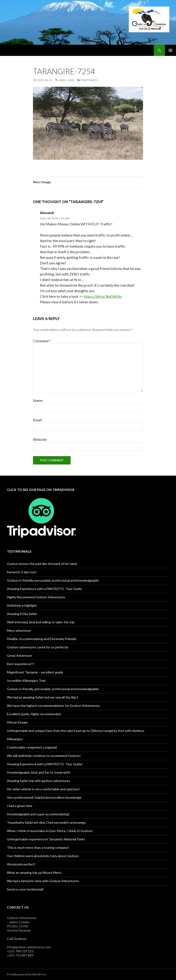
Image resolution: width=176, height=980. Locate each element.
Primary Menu (170, 50)
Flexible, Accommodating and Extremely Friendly (42, 639)
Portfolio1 (89, 80)
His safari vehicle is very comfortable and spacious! (44, 789)
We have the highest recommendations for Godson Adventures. (54, 706)
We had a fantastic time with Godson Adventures (43, 881)
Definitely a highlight (22, 605)
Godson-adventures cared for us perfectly (38, 647)
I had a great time (20, 806)
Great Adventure (20, 655)
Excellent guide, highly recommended (34, 714)
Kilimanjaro (15, 739)
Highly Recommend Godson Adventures (36, 597)
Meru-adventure (19, 630)
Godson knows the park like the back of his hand (42, 564)
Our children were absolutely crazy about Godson (43, 856)
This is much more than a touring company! (38, 847)
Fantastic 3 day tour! (22, 572)
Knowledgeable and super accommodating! (38, 814)
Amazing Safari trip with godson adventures (39, 781)
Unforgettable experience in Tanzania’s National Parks (46, 839)
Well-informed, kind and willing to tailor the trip (41, 622)
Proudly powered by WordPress (27, 974)
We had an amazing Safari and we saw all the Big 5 (43, 697)
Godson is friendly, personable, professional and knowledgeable (53, 580)
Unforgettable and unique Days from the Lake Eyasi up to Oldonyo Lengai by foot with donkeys (76, 731)
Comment (42, 341)
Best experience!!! (21, 664)
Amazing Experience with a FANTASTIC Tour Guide (44, 589)
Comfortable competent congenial (32, 747)
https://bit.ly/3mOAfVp (103, 296)
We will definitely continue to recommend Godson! (44, 756)
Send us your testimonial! (25, 889)
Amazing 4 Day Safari (22, 614)
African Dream (17, 722)
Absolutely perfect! (21, 864)
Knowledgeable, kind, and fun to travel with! (39, 772)
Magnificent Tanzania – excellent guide (35, 672)
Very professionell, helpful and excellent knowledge (44, 797)
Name (38, 400)
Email (37, 420)
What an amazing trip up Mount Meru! (34, 873)
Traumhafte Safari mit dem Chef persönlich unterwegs (46, 822)
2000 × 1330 (66, 80)
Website (40, 439)
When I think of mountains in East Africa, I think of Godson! (50, 831)
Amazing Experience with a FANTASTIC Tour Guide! (45, 764)
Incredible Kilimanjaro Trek (26, 681)
